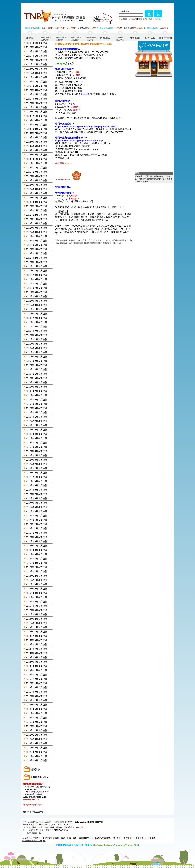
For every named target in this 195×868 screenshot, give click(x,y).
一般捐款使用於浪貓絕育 (45, 39)
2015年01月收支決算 (37, 623)
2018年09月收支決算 (37, 434)
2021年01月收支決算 (37, 314)
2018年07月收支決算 (37, 443)
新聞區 (30, 38)
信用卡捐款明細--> (65, 124)
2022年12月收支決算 (37, 215)
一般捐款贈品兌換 (120, 39)
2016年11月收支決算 (37, 528)
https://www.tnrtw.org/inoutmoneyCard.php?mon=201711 (87, 127)
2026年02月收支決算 (37, 51)
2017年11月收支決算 (37, 477)
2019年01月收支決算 (37, 417)
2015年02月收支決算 (37, 619)
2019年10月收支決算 (37, 378)
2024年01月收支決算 (37, 159)
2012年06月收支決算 (37, 756)
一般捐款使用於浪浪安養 (90, 39)
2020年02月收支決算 (37, 361)
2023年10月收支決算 (37, 172)
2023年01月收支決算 (37, 210)
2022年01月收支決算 (37, 262)
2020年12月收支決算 (37, 318)
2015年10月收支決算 (37, 584)
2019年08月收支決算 (37, 387)
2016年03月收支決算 (37, 563)
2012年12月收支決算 (37, 730)
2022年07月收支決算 (37, 236)
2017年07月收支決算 (37, 494)
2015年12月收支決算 (37, 576)
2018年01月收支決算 (37, 468)
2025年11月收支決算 (37, 64)
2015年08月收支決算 (37, 593)
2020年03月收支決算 (37, 357)
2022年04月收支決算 (37, 249)
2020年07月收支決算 (37, 339)
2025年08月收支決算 (37, 77)
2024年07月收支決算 (37, 133)
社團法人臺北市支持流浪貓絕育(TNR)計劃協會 (43, 822)
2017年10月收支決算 (37, 481)
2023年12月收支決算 (37, 163)
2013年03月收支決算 (37, 718)
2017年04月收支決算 (37, 507)
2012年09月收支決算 (37, 743)
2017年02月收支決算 (37, 516)
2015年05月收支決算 (37, 606)
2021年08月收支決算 (37, 284)
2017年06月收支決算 (37, 498)
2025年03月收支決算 (37, 99)
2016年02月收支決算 (37, 567)
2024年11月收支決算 (37, 116)
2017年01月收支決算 (37, 520)
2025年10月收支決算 (37, 69)
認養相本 (105, 38)
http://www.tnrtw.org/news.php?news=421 (115, 845)
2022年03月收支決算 (37, 253)
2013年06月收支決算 (37, 705)
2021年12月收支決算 (37, 266)
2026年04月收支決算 (37, 43)
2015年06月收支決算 (37, 602)
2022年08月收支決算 (37, 232)
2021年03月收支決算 (37, 305)
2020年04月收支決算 (37, 352)
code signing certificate (63, 179)
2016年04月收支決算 (37, 559)
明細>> (78, 72)
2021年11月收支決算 (37, 271)
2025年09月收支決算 (37, 73)
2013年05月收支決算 (37, 709)
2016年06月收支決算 (37, 550)
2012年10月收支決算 (37, 739)
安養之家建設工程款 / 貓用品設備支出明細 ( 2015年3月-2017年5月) (90, 207)
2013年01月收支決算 (37, 726)
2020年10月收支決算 (37, 326)
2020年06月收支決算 (37, 344)
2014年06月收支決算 (37, 653)
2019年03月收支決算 (37, 408)
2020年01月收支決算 (37, 365)
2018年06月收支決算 (37, 447)
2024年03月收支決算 (37, 150)
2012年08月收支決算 (37, 748)
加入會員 (123, 19)
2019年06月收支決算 (37, 395)
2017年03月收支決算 (37, 511)
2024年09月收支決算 (37, 125)
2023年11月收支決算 (37, 168)
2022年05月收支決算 (37, 245)
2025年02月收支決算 (37, 103)
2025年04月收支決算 (37, 94)
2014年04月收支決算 (37, 662)
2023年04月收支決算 (37, 198)
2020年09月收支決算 (37, 331)
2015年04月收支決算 (37, 610)
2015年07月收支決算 (37, 597)
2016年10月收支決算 (37, 533)
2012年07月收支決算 (37, 752)
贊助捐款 (150, 38)
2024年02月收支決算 (37, 155)
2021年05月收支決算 (37, 296)
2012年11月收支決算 (37, 735)
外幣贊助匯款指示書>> (33, 805)
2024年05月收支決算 (37, 142)
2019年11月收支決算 (37, 374)
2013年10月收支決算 (37, 687)
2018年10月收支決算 (37, 430)
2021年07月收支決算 (37, 288)
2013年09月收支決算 (37, 692)
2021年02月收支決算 (37, 309)
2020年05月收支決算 (37, 348)
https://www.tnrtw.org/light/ (34, 841)
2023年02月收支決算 (37, 206)
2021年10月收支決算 (37, 275)
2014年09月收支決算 (37, 640)
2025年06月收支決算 (37, 86)
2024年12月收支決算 (37, 112)
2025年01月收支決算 (37, 107)
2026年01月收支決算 (37, 56)
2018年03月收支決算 (37, 460)
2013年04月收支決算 (37, 713)
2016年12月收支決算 (37, 524)
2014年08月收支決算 (37, 644)
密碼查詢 (133, 19)
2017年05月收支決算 (37, 503)
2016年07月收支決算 (37, 546)
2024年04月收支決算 (37, 146)
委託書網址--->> (64, 163)
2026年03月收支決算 (37, 47)
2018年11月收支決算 (37, 425)
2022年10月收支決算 (37, 223)
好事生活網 (165, 38)
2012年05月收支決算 (37, 760)
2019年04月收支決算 (37, 404)
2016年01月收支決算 (37, 571)
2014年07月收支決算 (37, 649)
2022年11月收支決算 (37, 219)
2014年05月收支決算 (37, 657)
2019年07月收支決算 (37, 391)
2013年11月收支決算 (37, 683)
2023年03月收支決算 (37, 202)
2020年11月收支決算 (37, 322)
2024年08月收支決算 (37, 129)
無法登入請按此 (145, 19)
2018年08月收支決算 (37, 438)
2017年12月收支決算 (37, 473)
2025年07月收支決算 (37, 82)
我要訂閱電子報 (34, 833)
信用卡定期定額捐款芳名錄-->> (71, 138)
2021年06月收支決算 (37, 292)
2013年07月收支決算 (37, 700)
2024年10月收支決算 (37, 120)
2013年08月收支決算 (37, 696)
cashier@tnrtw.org (31, 800)
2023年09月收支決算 (37, 176)
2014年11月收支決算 (37, 632)
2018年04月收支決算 (37, 455)
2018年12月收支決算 (37, 421)
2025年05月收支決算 (37, 90)
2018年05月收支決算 (37, 451)
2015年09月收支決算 (37, 589)
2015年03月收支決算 (37, 614)
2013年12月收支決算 (37, 679)
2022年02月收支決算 (37, 258)
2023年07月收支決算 (37, 185)
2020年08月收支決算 (37, 335)
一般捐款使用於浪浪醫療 (75, 39)
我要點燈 (135, 38)
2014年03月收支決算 (37, 666)
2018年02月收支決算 (37, 464)
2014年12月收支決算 (37, 627)
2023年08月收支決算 (37, 180)
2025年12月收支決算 (37, 60)
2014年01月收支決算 (37, 675)
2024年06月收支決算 (37, 137)
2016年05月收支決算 (37, 554)
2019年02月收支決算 (37, 412)
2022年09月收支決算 (37, 228)
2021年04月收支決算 (37, 301)
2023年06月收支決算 (37, 189)
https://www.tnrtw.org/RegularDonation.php (79, 140)
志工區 (158, 19)
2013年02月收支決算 (37, 722)
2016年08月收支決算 (37, 541)
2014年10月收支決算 (37, 636)
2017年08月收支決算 (37, 490)
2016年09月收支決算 (37, 537)
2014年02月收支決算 (37, 670)
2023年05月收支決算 (37, 193)
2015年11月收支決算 (37, 580)
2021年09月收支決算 (37, 279)
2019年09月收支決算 (37, 382)
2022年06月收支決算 (37, 241)
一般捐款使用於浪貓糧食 (60, 39)
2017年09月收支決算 (37, 485)
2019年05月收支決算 (37, 400)
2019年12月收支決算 (37, 369)
